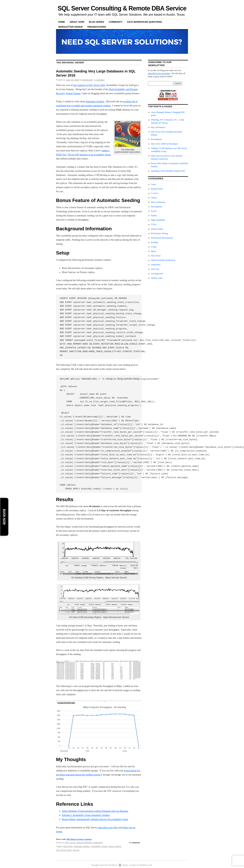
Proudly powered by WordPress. (105, 865)
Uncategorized (157, 274)
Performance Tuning (159, 233)
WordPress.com (146, 865)
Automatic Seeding (95, 102)
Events (154, 211)
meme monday (157, 229)
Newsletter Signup (71, 27)
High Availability (158, 220)
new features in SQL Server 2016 (89, 85)
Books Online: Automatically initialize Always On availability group (95, 819)
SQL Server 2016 (64, 850)
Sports (154, 251)
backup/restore (157, 189)
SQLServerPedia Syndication (90, 843)
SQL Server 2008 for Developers (164, 144)
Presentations (97, 27)
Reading (154, 242)
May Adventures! (158, 127)
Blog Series (97, 22)
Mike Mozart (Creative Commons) (79, 839)
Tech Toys (155, 269)
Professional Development (162, 238)
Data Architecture (158, 202)
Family (154, 216)
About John (77, 22)
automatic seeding (82, 846)
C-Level (154, 193)
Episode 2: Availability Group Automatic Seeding (86, 815)
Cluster (154, 198)
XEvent (76, 850)
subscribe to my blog (108, 828)
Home (62, 22)
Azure (153, 184)
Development (157, 207)
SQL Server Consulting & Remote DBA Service (122, 8)
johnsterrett (87, 80)
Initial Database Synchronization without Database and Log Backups (95, 811)
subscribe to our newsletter (159, 73)
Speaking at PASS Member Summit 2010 (168, 171)
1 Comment (134, 843)
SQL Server (70, 843)
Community (116, 22)
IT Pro (154, 224)
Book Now (4, 517)
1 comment (99, 80)
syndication (156, 265)
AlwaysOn (68, 846)
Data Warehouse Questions (145, 22)
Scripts (154, 247)
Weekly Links (157, 278)
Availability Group (99, 846)
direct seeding (115, 846)
